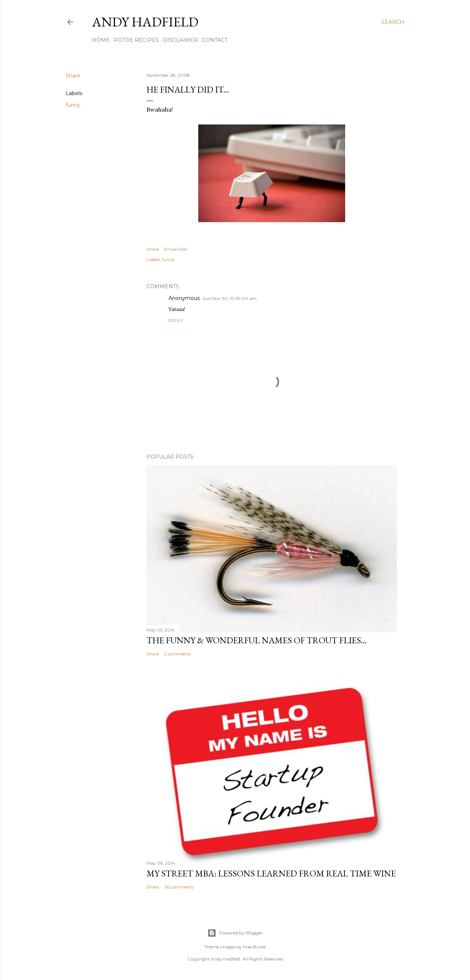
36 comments (179, 887)
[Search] (393, 22)
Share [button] (73, 76)
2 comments (178, 654)
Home (101, 40)
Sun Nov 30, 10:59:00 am (230, 298)
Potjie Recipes (136, 40)
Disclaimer (180, 40)
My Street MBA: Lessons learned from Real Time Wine (271, 873)
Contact (215, 40)
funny (73, 105)
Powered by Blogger (235, 933)
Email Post (176, 249)
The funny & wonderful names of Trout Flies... (256, 640)
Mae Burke (254, 947)
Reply (176, 320)
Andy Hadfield (145, 22)
